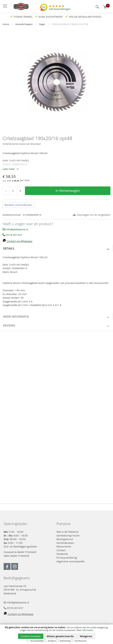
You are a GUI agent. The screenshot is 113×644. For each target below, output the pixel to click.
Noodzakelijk (37, 641)
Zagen (42, 24)
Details (9, 248)
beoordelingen (60, 8)
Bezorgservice (65, 539)
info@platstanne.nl (15, 229)
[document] (56, 634)
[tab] (56, 248)
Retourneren (64, 546)
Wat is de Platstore (67, 532)
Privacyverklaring (67, 558)
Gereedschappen (24, 24)
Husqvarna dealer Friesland (20, 552)
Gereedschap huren (68, 535)
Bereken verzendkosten (18, 205)
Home (6, 24)
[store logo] (19, 7)
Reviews (9, 325)
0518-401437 (12, 235)
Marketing (65, 641)
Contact (61, 550)
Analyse (52, 641)
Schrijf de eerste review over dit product (22, 144)
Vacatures (62, 554)
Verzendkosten (65, 543)
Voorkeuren (80, 641)
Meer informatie (85, 630)
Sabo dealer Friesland (16, 556)
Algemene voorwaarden (71, 561)
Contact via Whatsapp (17, 241)
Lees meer (9, 169)
